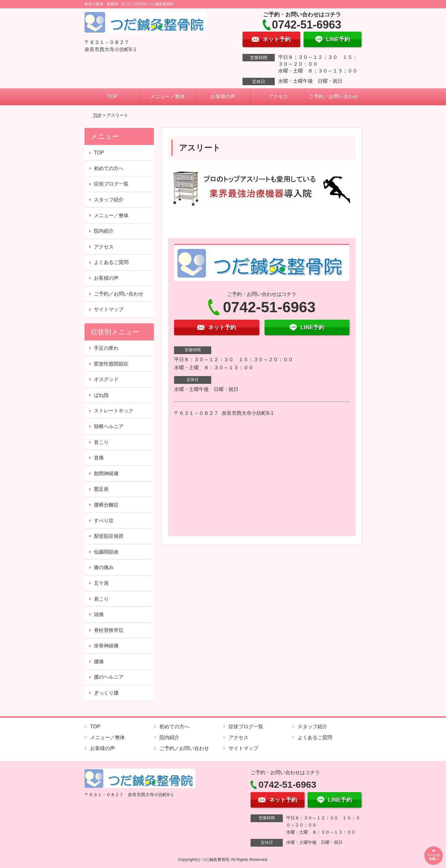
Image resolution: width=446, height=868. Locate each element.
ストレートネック (114, 411)
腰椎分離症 (106, 505)
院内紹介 (104, 231)
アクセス (278, 96)
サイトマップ (109, 309)
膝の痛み (104, 567)
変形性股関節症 (111, 364)
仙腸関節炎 (106, 552)
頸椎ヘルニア (109, 426)
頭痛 (99, 614)
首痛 (99, 458)
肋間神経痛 (106, 473)
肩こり (101, 599)
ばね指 (101, 395)
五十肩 (101, 583)
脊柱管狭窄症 (109, 630)
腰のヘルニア (109, 677)
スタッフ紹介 (109, 200)
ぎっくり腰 (106, 693)
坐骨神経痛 (106, 646)
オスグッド (106, 379)
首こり (101, 442)
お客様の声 (223, 96)
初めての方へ (109, 168)
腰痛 (99, 662)
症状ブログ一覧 (111, 184)
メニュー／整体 (168, 96)
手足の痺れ (106, 348)
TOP (112, 96)
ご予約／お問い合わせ (334, 96)
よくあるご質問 (111, 262)
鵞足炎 (101, 489)
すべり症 (104, 521)
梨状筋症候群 (109, 536)
